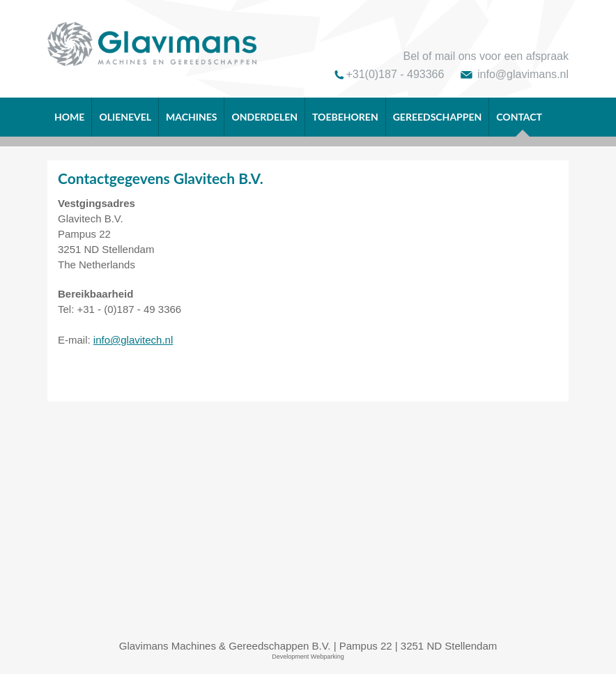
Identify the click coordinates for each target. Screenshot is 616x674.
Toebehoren (345, 117)
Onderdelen (264, 117)
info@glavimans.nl (523, 74)
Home (69, 117)
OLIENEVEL (125, 117)
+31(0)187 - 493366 (395, 74)
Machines (191, 117)
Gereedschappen (438, 117)
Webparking (328, 657)
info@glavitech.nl (133, 340)
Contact (519, 124)
